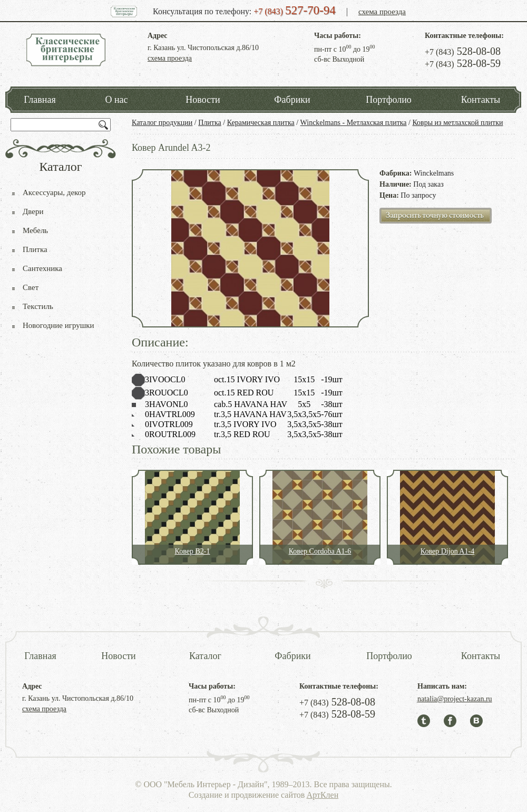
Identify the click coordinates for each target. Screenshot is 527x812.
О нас (116, 100)
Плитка (210, 123)
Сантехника (42, 268)
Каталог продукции (162, 123)
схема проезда (382, 12)
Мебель (35, 230)
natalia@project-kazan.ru (455, 699)
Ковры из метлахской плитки (457, 123)
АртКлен (323, 795)
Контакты (481, 100)
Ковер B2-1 (193, 551)
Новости (203, 100)
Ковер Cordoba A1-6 (320, 551)
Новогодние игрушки (58, 325)
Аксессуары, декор (54, 192)
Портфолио (389, 100)
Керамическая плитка (261, 123)
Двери (33, 211)
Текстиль (38, 306)
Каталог (205, 656)
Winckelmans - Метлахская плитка (354, 123)
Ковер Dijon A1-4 (447, 551)
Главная (40, 100)
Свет (31, 287)
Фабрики (292, 100)
